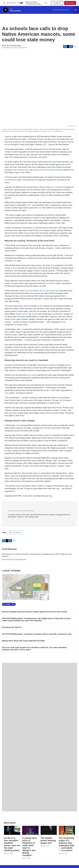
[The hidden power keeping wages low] (49, 830)
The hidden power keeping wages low (48, 840)
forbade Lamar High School (26, 314)
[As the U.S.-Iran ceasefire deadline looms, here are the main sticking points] (12, 830)
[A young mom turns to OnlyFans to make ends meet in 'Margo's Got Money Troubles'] (30, 830)
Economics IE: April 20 (12, 627)
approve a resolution (55, 187)
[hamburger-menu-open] (4, 3)
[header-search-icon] (46, 3)
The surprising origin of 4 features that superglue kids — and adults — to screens (66, 844)
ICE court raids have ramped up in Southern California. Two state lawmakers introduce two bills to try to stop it (35, 649)
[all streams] (76, 10)
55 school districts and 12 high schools (40, 291)
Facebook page (23, 170)
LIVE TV (57, 3)
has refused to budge (13, 180)
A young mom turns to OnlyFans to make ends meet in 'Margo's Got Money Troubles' (29, 847)
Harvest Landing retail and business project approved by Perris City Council (34, 612)
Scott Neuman (15, 46)
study (15, 268)
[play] (5, 10)
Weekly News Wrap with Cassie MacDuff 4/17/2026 (23, 641)
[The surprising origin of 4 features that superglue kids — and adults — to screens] (67, 830)
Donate (71, 3)
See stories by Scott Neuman (14, 559)
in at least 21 (50, 283)
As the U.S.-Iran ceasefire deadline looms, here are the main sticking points (12, 844)
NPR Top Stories (15, 532)
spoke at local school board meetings (48, 170)
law (19, 425)
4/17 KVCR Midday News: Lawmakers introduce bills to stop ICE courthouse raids (37, 634)
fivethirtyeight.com (28, 228)
